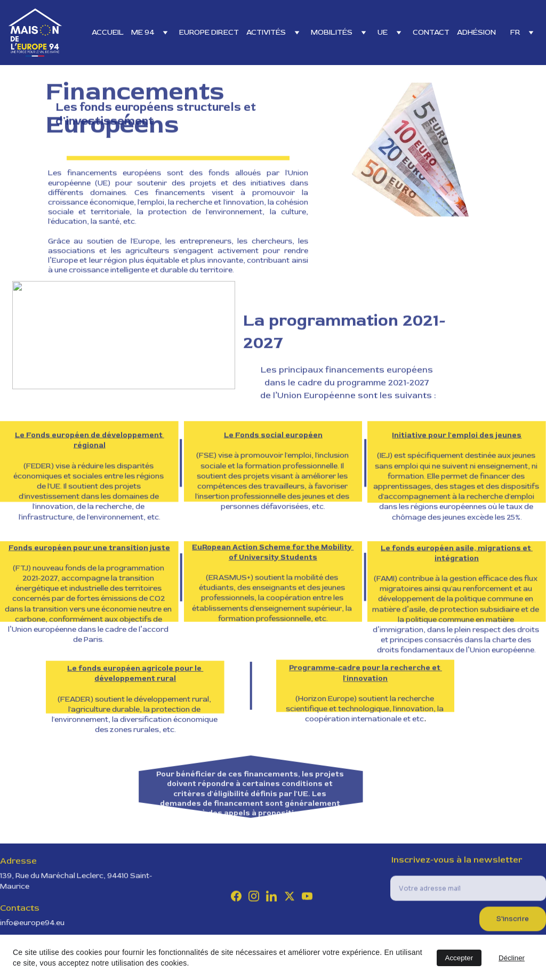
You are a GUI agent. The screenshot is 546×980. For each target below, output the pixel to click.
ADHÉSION (476, 32)
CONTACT (431, 32)
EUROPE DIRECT (209, 32)
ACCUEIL (108, 32)
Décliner (512, 958)
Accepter (459, 958)
